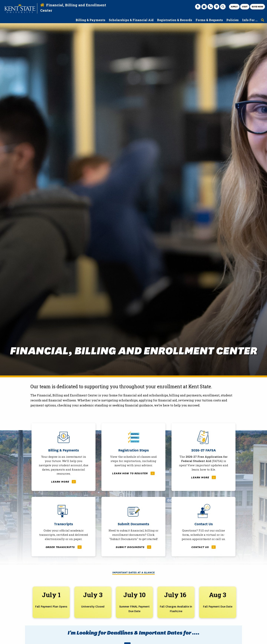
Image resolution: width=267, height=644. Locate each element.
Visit (245, 6)
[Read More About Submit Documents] (133, 528)
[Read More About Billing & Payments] (64, 458)
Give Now (257, 6)
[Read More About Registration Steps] (133, 458)
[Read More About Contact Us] (203, 528)
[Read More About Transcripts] (64, 528)
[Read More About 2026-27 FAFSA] (203, 458)
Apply (234, 6)
